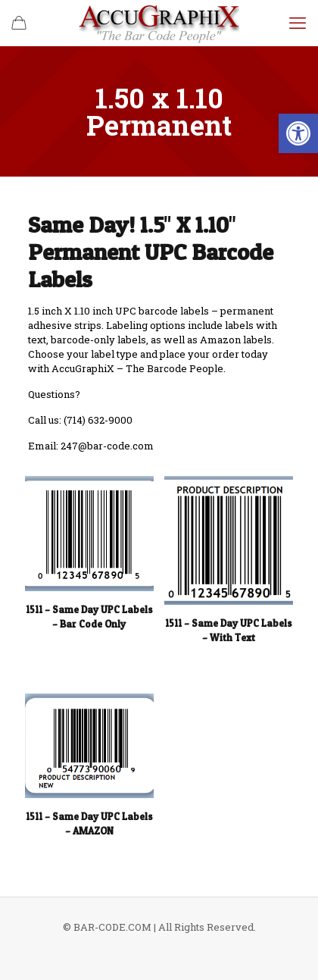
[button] (298, 133)
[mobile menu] (298, 23)
